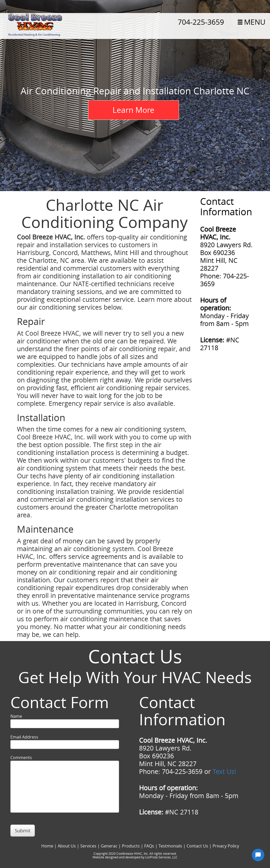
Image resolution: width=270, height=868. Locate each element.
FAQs (149, 846)
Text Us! (224, 771)
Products (131, 846)
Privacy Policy (226, 846)
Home (47, 846)
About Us (67, 846)
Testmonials (170, 846)
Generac (109, 846)
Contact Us (197, 846)
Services (88, 846)
